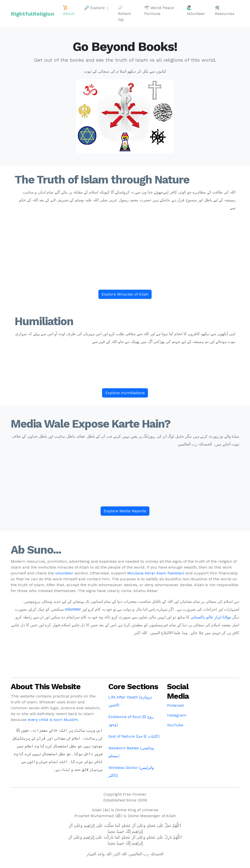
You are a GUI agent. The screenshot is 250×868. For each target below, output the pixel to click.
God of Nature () (134, 736)
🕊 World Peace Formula (159, 11)
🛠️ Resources (225, 11)
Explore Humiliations (125, 393)
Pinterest (175, 705)
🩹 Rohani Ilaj (124, 14)
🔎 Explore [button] (95, 8)
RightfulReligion (32, 14)
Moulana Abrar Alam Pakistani (156, 573)
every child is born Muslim (53, 720)
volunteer (64, 573)
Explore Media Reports (125, 511)
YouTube (175, 725)
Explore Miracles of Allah (125, 294)
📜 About (69, 11)
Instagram (177, 715)
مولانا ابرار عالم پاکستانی (211, 617)
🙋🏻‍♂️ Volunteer (196, 11)
